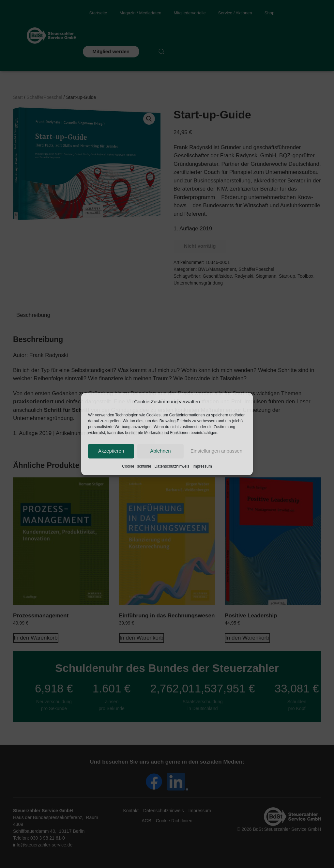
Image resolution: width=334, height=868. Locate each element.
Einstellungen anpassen (216, 451)
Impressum (202, 466)
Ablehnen (160, 451)
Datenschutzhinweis (172, 466)
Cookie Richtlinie (137, 466)
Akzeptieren (111, 451)
